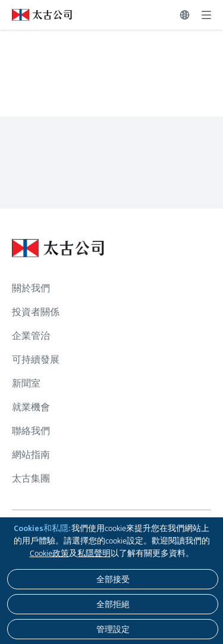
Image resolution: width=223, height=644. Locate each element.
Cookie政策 (49, 553)
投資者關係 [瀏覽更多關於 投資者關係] (36, 312)
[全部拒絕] (113, 604)
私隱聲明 (94, 553)
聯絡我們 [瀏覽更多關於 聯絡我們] (31, 431)
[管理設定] (113, 629)
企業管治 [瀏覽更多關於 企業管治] (31, 336)
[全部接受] (113, 579)
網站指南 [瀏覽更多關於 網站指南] (31, 455)
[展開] (206, 15)
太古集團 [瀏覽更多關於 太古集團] (31, 478)
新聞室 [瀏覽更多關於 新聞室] (26, 383)
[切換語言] (185, 15)
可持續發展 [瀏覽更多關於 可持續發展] (36, 359)
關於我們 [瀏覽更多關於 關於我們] (31, 288)
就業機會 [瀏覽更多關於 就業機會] (31, 407)
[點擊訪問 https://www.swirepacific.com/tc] (36, 15)
